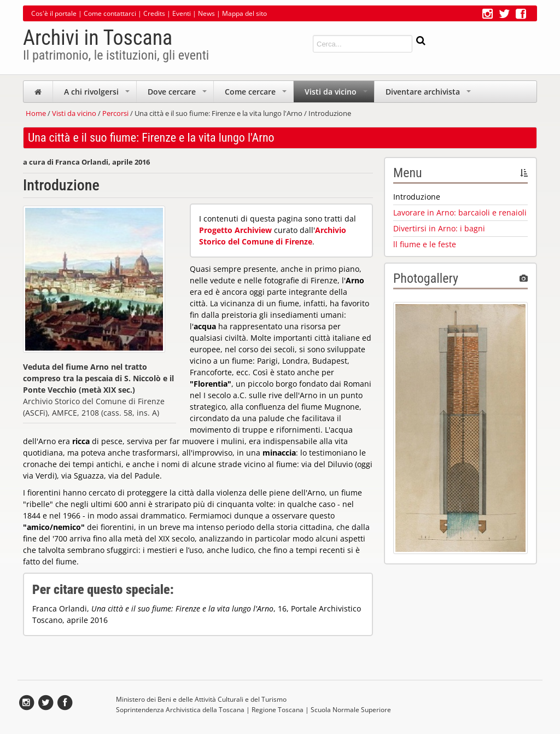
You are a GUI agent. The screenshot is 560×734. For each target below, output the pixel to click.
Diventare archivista (429, 94)
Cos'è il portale (54, 13)
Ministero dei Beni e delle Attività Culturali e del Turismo (201, 699)
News (206, 13)
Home (36, 113)
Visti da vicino (337, 94)
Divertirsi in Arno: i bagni (439, 228)
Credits (154, 13)
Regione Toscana (278, 710)
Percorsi (115, 113)
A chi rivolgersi (98, 94)
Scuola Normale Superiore (351, 710)
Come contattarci (110, 13)
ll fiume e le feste (425, 244)
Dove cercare (178, 94)
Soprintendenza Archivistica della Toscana (180, 710)
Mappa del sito (244, 13)
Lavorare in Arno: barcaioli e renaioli (460, 212)
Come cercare (257, 94)
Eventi (182, 13)
